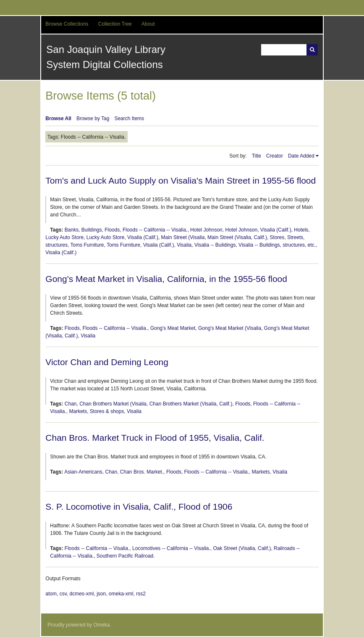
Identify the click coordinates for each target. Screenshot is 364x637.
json (101, 594)
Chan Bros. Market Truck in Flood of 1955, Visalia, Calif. (155, 438)
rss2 (141, 594)
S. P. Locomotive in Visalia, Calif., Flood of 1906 (139, 507)
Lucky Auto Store (64, 237)
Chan (71, 404)
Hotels (301, 230)
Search (312, 50)
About (148, 24)
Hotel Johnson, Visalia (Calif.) (258, 230)
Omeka (101, 625)
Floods (112, 230)
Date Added (301, 156)
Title (257, 156)
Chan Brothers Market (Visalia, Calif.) (191, 404)
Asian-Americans (83, 472)
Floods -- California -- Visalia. (155, 230)
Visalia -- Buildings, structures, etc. (277, 245)
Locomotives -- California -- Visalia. (171, 548)
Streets (295, 237)
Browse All (58, 118)
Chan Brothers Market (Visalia (113, 404)
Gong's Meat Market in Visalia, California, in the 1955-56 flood (166, 279)
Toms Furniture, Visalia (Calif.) (140, 245)
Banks (72, 230)
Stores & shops (107, 411)
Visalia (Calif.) (61, 253)
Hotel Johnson (206, 230)
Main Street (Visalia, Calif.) (237, 237)
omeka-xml (121, 594)
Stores (277, 237)
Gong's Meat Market (173, 328)
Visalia (184, 245)
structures (56, 245)
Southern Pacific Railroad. (126, 556)
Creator (275, 156)
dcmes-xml (81, 594)
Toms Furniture (87, 245)
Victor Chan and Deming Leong (107, 362)
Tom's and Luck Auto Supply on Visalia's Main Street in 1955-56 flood (181, 180)
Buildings (92, 230)
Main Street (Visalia (183, 237)
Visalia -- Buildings (215, 245)
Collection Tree (115, 24)
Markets (78, 411)
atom (51, 594)
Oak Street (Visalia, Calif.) (242, 548)
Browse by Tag (93, 118)
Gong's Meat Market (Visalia (230, 328)
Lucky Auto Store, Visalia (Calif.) (122, 237)
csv (63, 594)
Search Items (129, 118)
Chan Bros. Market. (142, 472)
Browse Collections (67, 24)
